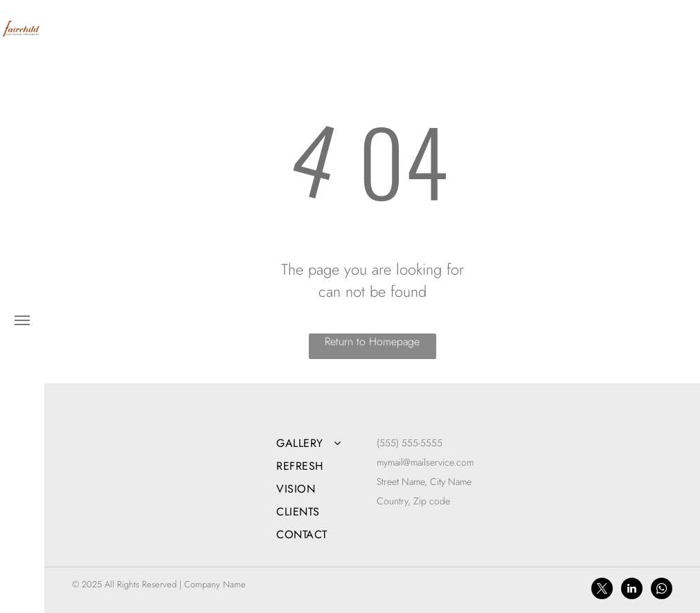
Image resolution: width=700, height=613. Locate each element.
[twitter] (602, 590)
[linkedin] (632, 590)
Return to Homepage (372, 341)
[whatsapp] (662, 590)
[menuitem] (322, 443)
